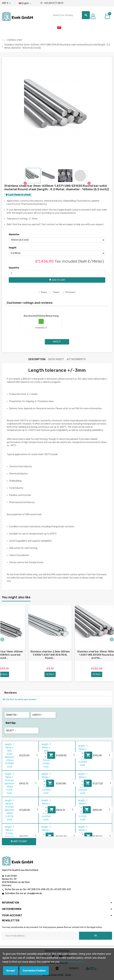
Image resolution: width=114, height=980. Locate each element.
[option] (50, 643)
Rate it (57, 342)
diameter (14, 234)
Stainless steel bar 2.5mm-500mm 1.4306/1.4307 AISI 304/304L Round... (50, 655)
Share (43, 292)
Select (11, 731)
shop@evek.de (35, 893)
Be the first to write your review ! (20, 699)
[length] (57, 253)
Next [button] (112, 640)
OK (96, 936)
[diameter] (57, 240)
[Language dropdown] (25, 3)
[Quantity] (57, 273)
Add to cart (19, 841)
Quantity (14, 268)
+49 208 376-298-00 (38, 889)
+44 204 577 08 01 (52, 3)
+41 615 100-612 (62, 889)
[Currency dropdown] (6, 3)
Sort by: (11, 723)
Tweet (55, 292)
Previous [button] (2, 640)
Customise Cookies (34, 971)
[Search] (70, 15)
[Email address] (40, 936)
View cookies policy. (72, 962)
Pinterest (69, 292)
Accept (11, 971)
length (13, 248)
